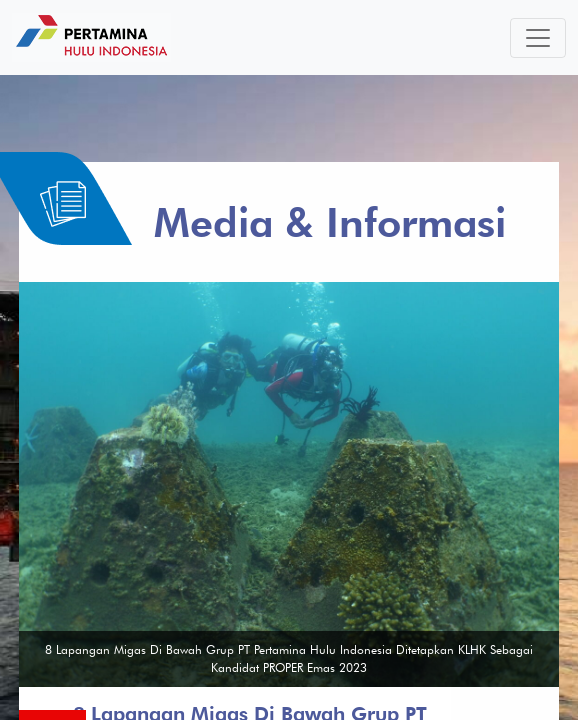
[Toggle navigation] (538, 38)
